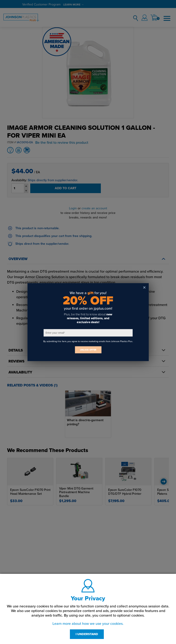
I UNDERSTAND (87, 634)
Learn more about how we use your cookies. (88, 624)
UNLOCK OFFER (88, 350)
